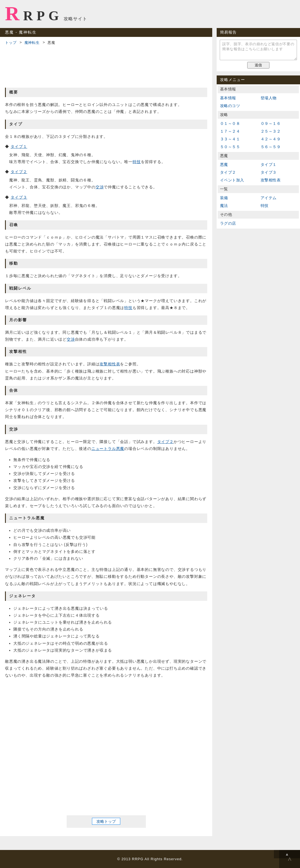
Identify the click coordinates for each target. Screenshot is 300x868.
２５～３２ (271, 131)
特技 (137, 162)
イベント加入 (232, 180)
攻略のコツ (230, 106)
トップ (11, 43)
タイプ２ (19, 172)
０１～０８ (230, 123)
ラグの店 (228, 223)
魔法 (224, 206)
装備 (224, 198)
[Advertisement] (106, 65)
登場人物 (269, 98)
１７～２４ (230, 131)
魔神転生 (32, 43)
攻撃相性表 (110, 364)
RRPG (34, 14)
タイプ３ (19, 197)
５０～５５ (230, 147)
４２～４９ (271, 139)
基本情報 (228, 98)
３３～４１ (230, 139)
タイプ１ (19, 146)
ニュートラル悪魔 (108, 449)
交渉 (100, 187)
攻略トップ (106, 821)
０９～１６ (271, 123)
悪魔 (224, 165)
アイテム (269, 198)
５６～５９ (271, 147)
